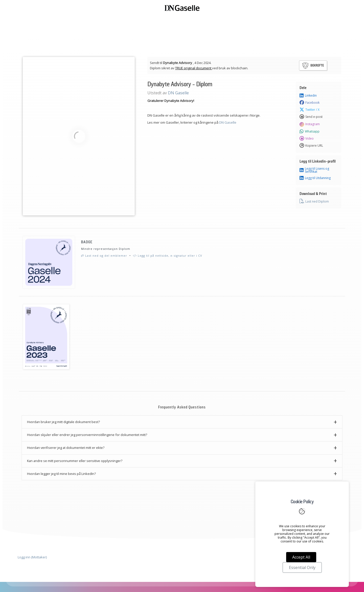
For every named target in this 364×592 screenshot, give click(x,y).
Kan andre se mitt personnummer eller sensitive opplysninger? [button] (75, 461)
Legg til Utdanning (315, 178)
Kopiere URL (311, 146)
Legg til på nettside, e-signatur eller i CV (168, 256)
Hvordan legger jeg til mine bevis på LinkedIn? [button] (61, 474)
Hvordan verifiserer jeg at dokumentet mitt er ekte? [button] (66, 448)
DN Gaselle (178, 93)
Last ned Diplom (314, 201)
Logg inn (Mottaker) (32, 557)
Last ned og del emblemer (104, 256)
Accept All (301, 557)
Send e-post (311, 117)
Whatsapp (310, 131)
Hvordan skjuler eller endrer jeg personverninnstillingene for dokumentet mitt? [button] (87, 435)
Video (307, 139)
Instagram (310, 124)
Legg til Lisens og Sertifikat (314, 170)
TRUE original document (194, 68)
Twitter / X (310, 110)
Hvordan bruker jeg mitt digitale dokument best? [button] (63, 422)
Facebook (310, 103)
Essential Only (302, 567)
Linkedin (308, 96)
